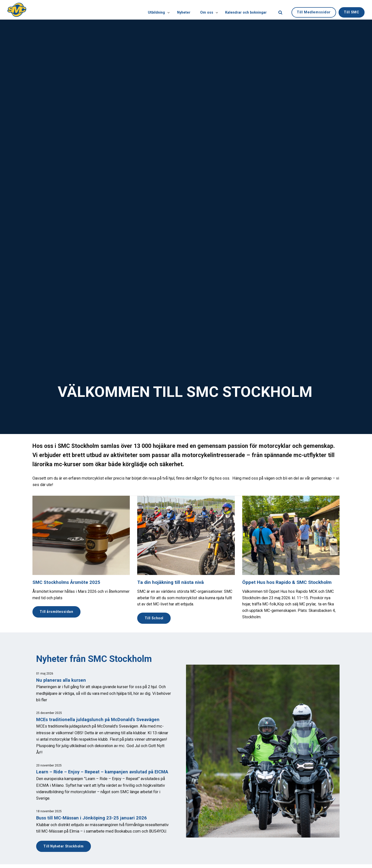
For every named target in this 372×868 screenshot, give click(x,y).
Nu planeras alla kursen (62, 681)
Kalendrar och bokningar (244, 10)
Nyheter (173, 10)
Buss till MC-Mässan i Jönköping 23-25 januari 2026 (93, 826)
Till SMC (352, 10)
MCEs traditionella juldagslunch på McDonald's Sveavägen (100, 720)
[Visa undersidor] (151, 10)
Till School (155, 618)
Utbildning (143, 10)
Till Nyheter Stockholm (65, 854)
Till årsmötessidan (58, 612)
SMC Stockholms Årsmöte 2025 (67, 582)
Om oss (202, 10)
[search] (280, 10)
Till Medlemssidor (314, 10)
